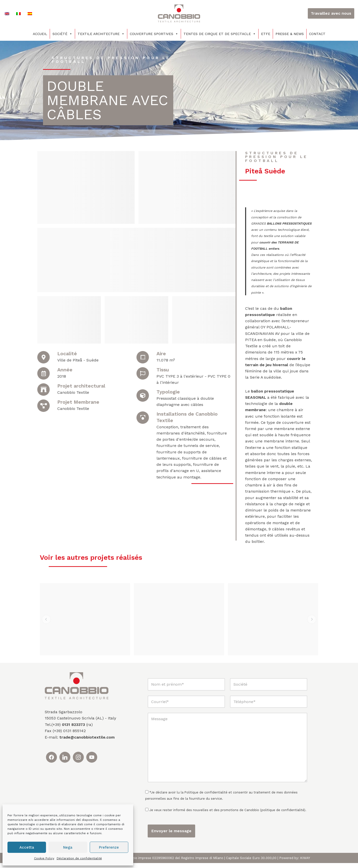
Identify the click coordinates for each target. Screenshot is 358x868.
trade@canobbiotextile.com (87, 742)
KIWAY (305, 863)
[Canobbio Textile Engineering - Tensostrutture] (179, 13)
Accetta (27, 847)
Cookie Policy (44, 858)
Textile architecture (101, 34)
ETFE (266, 34)
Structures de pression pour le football (112, 59)
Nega (68, 847)
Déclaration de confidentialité (79, 858)
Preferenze (109, 847)
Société (62, 34)
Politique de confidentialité (206, 797)
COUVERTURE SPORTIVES (154, 34)
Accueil (40, 34)
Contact (317, 34)
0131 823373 (73, 730)
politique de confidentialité (283, 815)
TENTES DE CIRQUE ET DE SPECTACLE (220, 34)
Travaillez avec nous (331, 13)
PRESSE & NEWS (290, 34)
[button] (46, 624)
